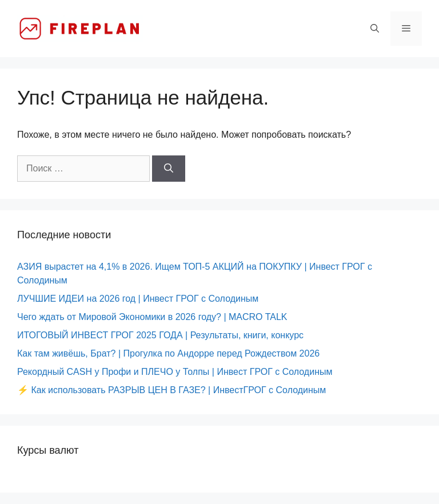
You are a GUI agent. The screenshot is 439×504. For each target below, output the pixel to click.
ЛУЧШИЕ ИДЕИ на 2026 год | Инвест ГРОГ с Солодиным (138, 299)
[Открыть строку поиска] (375, 29)
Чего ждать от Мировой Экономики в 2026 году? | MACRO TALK (152, 317)
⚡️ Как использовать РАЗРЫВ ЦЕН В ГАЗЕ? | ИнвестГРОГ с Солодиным (171, 390)
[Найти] (169, 169)
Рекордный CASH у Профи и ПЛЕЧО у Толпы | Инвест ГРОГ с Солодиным (175, 372)
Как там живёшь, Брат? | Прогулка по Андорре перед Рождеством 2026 (168, 353)
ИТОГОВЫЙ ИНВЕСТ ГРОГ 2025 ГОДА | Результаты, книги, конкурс (160, 335)
